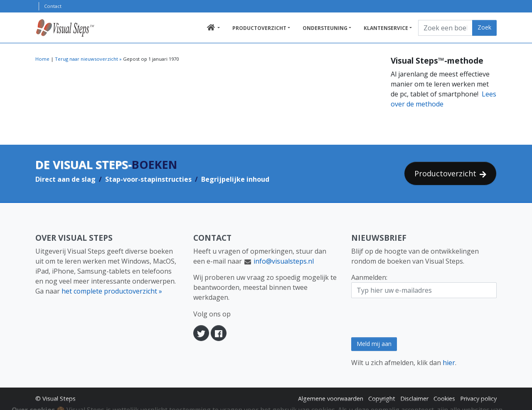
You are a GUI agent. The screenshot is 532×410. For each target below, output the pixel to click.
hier (449, 363)
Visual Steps (59, 399)
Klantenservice (386, 28)
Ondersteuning (325, 28)
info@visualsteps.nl (284, 261)
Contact (53, 6)
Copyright (382, 399)
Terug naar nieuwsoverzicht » (88, 59)
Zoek (484, 27)
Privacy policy (478, 399)
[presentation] (414, 318)
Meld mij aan (374, 344)
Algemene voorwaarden (331, 399)
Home (42, 59)
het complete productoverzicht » (112, 291)
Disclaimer (414, 399)
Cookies (444, 399)
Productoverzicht (259, 28)
